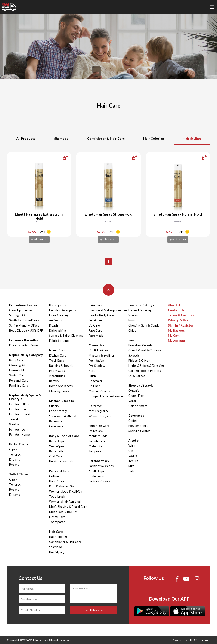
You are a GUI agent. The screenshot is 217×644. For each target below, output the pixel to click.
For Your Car (18, 409)
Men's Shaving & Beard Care (68, 507)
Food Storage (58, 411)
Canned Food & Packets (145, 371)
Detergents (58, 305)
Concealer (95, 381)
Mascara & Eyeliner (101, 355)
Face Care (95, 330)
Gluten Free (136, 396)
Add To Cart (39, 239)
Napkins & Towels (61, 366)
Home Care (57, 350)
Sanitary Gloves (99, 481)
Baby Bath (56, 451)
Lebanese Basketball (24, 340)
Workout (15, 424)
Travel (14, 419)
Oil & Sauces (137, 376)
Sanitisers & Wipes (101, 466)
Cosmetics (96, 345)
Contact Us (176, 310)
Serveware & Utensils (63, 416)
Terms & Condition (182, 315)
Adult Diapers (98, 471)
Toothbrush (57, 496)
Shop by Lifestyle (141, 385)
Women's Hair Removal (65, 502)
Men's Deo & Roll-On (63, 512)
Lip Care (94, 325)
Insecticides (57, 376)
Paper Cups (57, 371)
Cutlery (54, 406)
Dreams (15, 459)
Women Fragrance (101, 416)
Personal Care (19, 380)
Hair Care (56, 532)
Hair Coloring (154, 138)
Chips (132, 330)
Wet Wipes (57, 446)
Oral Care (56, 456)
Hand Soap (56, 481)
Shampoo (61, 138)
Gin (131, 451)
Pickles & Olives (139, 361)
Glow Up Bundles (21, 310)
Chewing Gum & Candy (144, 325)
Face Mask (96, 336)
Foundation (96, 361)
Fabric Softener (59, 341)
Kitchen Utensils (61, 401)
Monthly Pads (98, 436)
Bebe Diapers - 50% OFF (26, 330)
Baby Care (16, 360)
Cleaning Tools (59, 391)
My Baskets (176, 330)
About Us (175, 305)
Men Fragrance (99, 411)
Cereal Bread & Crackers (145, 350)
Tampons (95, 451)
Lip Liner (94, 386)
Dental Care (57, 517)
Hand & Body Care (101, 315)
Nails (92, 371)
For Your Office (19, 404)
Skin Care (96, 305)
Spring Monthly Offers (24, 325)
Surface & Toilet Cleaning (66, 336)
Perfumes (96, 406)
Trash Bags (56, 361)
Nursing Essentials (61, 461)
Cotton (54, 476)
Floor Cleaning (59, 315)
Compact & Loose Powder (106, 396)
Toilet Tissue (19, 474)
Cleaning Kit (17, 365)
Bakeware (56, 421)
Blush (92, 376)
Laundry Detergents (62, 310)
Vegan (133, 401)
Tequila (133, 461)
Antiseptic (56, 320)
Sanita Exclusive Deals (24, 320)
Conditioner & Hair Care (106, 138)
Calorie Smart (138, 406)
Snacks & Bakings (141, 305)
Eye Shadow (97, 366)
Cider (132, 471)
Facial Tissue (19, 444)
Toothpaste (57, 522)
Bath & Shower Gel (62, 486)
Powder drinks (138, 426)
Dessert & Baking (140, 310)
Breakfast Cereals (140, 345)
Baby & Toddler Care (64, 436)
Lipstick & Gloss (99, 350)
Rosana (14, 465)
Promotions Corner (23, 305)
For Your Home (19, 434)
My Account (177, 341)
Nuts (132, 320)
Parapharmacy (99, 461)
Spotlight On (18, 315)
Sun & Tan (95, 320)
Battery (54, 381)
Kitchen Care (58, 355)
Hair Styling (192, 138)
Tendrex (15, 454)
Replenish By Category (26, 355)
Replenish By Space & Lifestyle (25, 397)
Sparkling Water (139, 431)
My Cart (174, 336)
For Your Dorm (19, 429)
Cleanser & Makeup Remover (108, 310)
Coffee (133, 421)
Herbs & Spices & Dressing (146, 366)
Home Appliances (61, 386)
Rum (131, 466)
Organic (134, 391)
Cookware (56, 426)
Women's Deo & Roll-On (66, 491)
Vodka (133, 456)
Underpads (96, 476)
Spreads (134, 355)
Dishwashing (57, 330)
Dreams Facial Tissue (23, 345)
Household (17, 370)
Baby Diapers (58, 441)
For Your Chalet (20, 414)
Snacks (133, 315)
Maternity (95, 446)
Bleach (53, 325)
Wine (132, 446)
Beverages (136, 416)
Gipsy (13, 449)
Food (132, 340)
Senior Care (17, 375)
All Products (26, 138)
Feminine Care (19, 385)
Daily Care (96, 431)
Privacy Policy (178, 320)
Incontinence (97, 441)
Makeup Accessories (102, 391)
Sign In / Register (181, 325)
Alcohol (134, 441)
